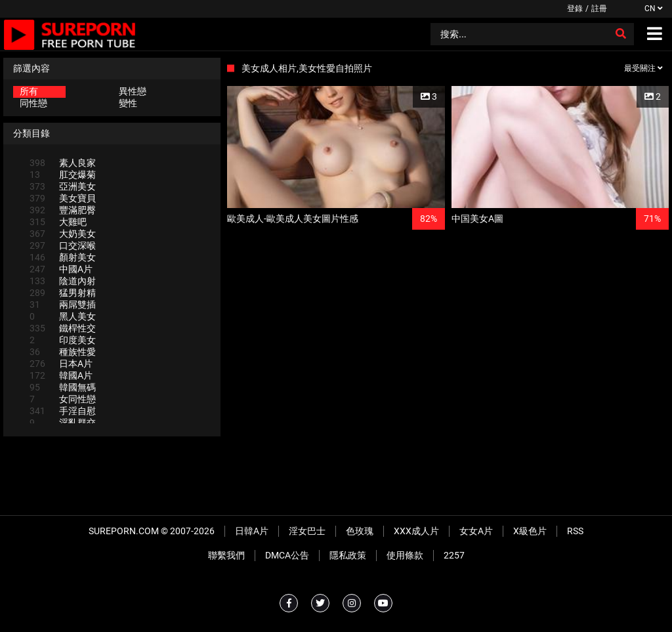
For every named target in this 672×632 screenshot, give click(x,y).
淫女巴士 (307, 531)
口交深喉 (63, 245)
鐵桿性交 (63, 328)
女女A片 (476, 531)
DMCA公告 (287, 555)
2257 (454, 555)
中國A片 (61, 269)
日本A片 (61, 364)
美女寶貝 (63, 198)
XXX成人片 (416, 531)
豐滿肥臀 (63, 210)
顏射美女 (63, 257)
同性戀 (33, 103)
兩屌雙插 (63, 305)
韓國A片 (61, 375)
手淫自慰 (63, 411)
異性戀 (133, 91)
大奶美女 (63, 234)
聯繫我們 (226, 555)
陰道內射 (63, 281)
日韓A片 (252, 531)
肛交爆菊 (63, 175)
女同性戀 (63, 399)
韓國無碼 (63, 387)
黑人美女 (63, 316)
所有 (29, 91)
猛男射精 (63, 293)
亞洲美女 (63, 186)
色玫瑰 (360, 531)
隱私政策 (348, 555)
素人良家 (63, 163)
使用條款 (405, 555)
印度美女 (63, 340)
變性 (128, 103)
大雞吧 (58, 222)
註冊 (599, 9)
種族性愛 (63, 352)
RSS (575, 531)
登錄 (575, 9)
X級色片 (530, 531)
